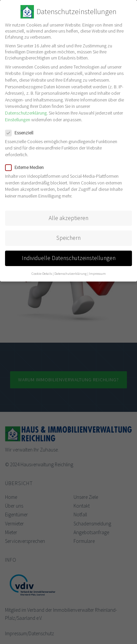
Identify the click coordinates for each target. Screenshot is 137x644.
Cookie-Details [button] (42, 274)
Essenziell (21, 132)
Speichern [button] (68, 238)
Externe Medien (27, 167)
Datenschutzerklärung (26, 113)
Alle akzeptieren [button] (68, 218)
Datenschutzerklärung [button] (71, 274)
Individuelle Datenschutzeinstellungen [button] (69, 258)
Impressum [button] (97, 274)
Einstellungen (18, 119)
